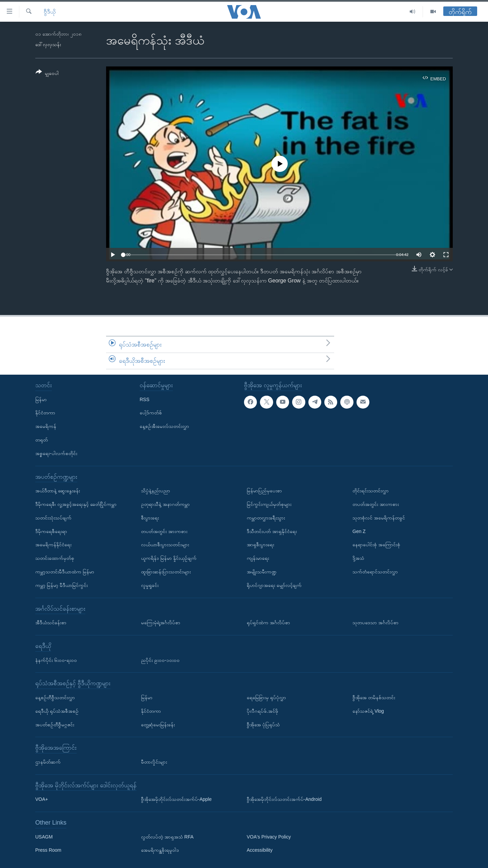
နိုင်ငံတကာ (45, 413)
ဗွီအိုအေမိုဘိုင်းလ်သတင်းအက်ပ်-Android (284, 799)
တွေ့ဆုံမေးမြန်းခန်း (158, 724)
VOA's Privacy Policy (269, 836)
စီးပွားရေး (150, 517)
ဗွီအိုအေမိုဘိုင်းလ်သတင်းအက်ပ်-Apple (176, 799)
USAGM (44, 836)
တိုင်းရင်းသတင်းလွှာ (371, 491)
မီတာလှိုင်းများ (154, 762)
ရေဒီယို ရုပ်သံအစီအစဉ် (57, 711)
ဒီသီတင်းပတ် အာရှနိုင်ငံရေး (272, 531)
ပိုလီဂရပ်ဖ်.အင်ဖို (262, 711)
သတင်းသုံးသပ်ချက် (53, 517)
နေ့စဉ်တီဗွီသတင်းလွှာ (55, 697)
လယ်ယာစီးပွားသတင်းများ (165, 545)
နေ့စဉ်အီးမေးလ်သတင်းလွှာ (164, 426)
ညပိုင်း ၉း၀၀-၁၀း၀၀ (160, 660)
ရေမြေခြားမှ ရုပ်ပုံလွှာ (266, 697)
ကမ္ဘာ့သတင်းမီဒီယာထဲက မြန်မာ (65, 572)
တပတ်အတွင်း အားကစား (164, 531)
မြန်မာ (41, 399)
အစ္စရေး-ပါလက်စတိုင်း (56, 453)
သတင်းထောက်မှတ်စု (55, 558)
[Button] (47, 74)
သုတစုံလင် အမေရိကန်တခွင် (379, 517)
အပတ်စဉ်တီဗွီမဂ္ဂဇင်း (55, 724)
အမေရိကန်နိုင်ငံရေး (53, 545)
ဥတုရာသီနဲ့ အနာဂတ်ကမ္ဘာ (165, 504)
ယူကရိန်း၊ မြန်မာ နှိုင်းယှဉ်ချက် (169, 558)
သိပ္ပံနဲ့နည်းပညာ (156, 491)
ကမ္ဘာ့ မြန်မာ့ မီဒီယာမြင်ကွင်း (62, 585)
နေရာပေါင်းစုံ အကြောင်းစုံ (376, 545)
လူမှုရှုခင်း (150, 585)
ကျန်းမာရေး (258, 558)
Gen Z (359, 531)
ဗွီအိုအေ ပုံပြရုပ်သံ (263, 724)
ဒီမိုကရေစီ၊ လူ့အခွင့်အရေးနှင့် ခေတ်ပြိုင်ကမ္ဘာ (76, 504)
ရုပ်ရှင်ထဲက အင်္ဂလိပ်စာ (268, 623)
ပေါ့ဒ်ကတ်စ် (151, 413)
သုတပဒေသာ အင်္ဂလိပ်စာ (375, 623)
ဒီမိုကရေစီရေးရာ (51, 531)
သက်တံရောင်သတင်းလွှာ (375, 572)
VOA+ (42, 799)
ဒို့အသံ (358, 558)
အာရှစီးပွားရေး (260, 545)
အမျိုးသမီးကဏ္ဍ (262, 572)
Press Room (48, 850)
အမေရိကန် (46, 426)
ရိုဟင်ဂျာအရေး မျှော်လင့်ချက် (274, 585)
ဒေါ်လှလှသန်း (48, 44)
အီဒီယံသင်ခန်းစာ (51, 623)
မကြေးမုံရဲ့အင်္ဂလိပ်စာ (161, 623)
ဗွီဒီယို (50, 12)
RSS (145, 399)
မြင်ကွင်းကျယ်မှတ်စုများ (269, 504)
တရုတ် (42, 440)
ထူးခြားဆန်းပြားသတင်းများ (166, 572)
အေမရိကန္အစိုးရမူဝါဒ (160, 850)
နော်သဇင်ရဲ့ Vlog (368, 711)
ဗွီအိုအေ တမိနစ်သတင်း (374, 697)
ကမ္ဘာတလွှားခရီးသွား (266, 517)
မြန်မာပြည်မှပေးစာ (264, 491)
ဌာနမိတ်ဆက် (48, 762)
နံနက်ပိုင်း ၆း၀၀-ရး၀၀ (56, 660)
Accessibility (260, 850)
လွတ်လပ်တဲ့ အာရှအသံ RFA (167, 836)
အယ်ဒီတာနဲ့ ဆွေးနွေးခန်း (58, 491)
